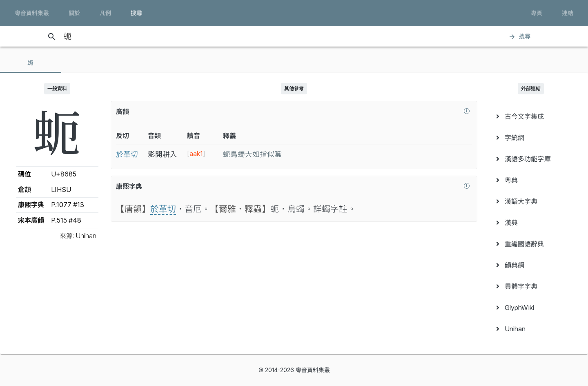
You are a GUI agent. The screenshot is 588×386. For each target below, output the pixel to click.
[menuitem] (531, 116)
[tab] (31, 63)
